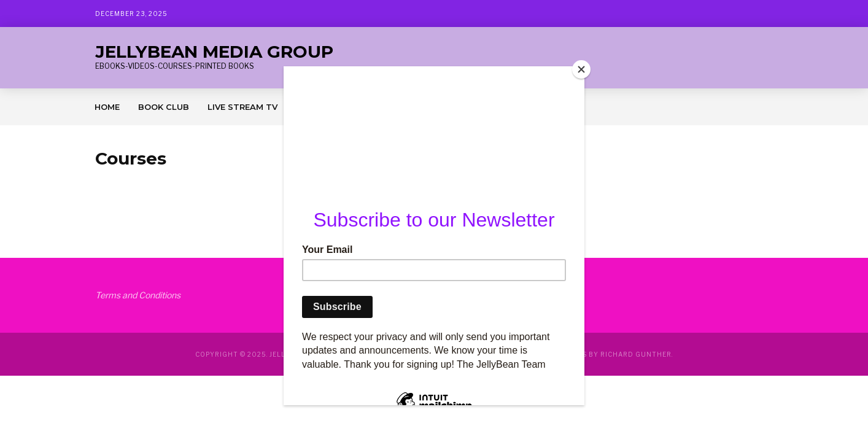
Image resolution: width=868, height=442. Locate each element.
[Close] (581, 69)
